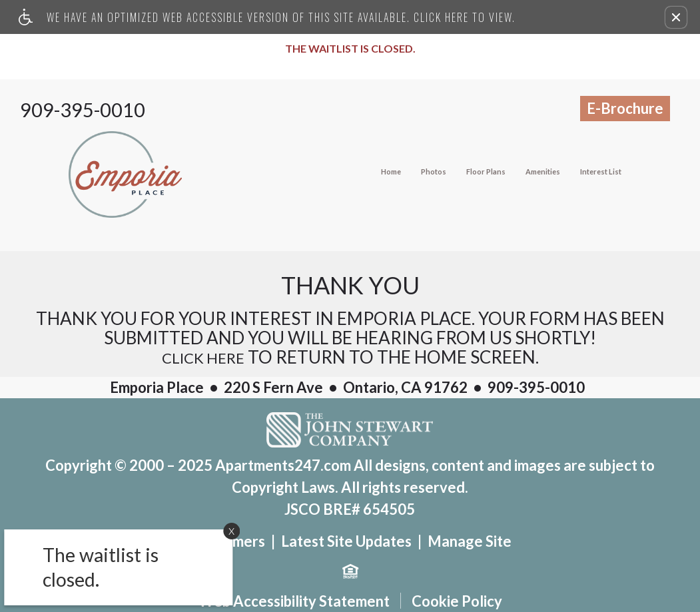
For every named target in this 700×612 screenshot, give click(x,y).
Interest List (601, 171)
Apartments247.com (283, 465)
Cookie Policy (457, 601)
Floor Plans (486, 171)
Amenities (543, 171)
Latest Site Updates (346, 541)
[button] (676, 17)
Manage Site (470, 541)
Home (391, 171)
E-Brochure (625, 108)
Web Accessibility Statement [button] (294, 601)
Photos (434, 171)
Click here (203, 358)
